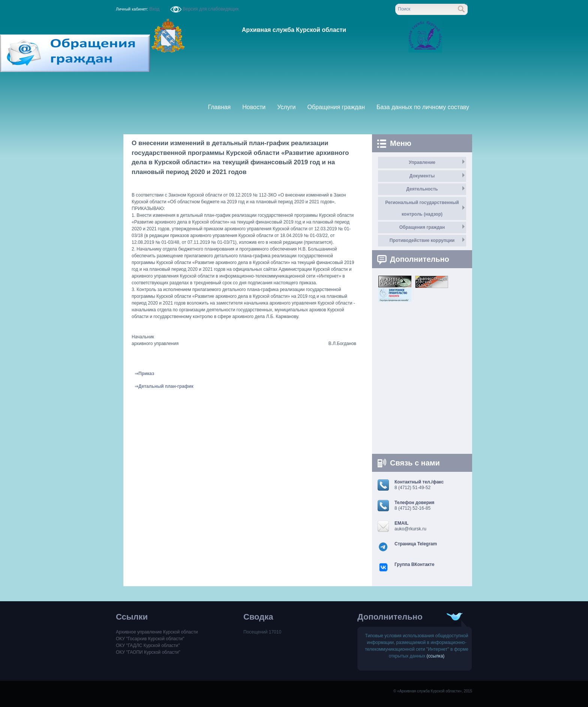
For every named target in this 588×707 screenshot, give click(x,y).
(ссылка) (436, 656)
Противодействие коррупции (422, 240)
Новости (254, 107)
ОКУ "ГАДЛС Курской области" (148, 645)
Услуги (286, 107)
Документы (422, 176)
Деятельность (422, 189)
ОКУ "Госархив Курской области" (150, 639)
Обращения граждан (336, 107)
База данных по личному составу (423, 107)
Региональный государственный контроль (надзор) (422, 208)
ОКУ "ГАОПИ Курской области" (148, 652)
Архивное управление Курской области (157, 632)
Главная (219, 107)
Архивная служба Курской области (294, 30)
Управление (422, 162)
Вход (154, 9)
